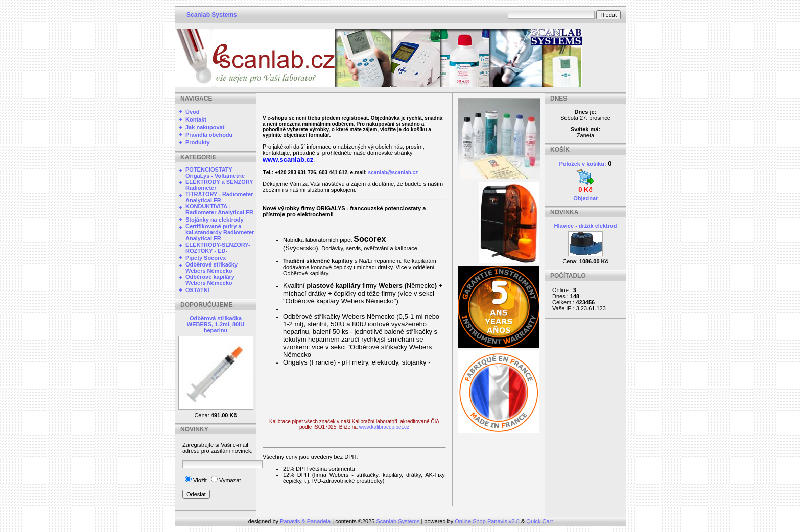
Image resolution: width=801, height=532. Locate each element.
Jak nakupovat (205, 127)
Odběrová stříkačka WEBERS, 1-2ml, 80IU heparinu (216, 324)
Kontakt (196, 119)
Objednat (585, 198)
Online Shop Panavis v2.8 (487, 521)
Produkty (198, 142)
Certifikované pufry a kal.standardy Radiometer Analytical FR (220, 232)
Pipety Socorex (206, 258)
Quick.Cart (539, 521)
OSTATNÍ (197, 290)
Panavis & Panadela (306, 521)
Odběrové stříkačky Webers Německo (211, 268)
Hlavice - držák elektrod (586, 226)
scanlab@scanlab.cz (393, 172)
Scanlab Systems (212, 15)
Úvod (193, 112)
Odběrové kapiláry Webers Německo (210, 280)
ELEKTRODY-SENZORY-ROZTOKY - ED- (218, 248)
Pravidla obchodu (209, 135)
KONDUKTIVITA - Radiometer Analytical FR (219, 209)
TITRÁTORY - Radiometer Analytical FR (219, 197)
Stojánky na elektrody (215, 220)
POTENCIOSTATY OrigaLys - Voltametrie (215, 173)
